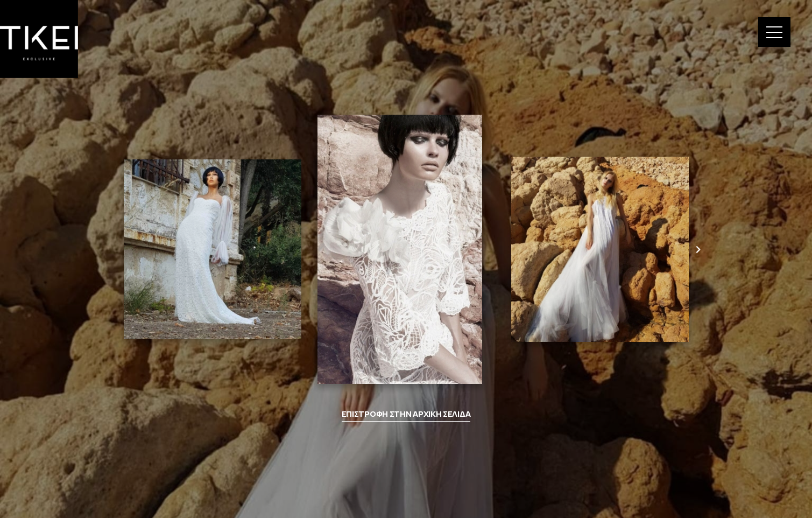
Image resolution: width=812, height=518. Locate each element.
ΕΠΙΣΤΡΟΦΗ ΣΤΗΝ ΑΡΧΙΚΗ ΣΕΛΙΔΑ (406, 414)
